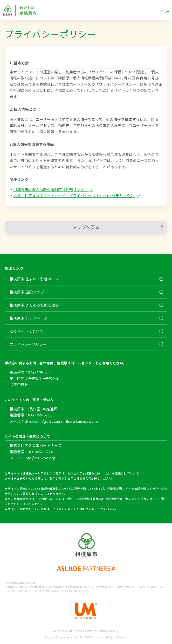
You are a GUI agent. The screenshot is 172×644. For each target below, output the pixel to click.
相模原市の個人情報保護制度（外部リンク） (53, 189)
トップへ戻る (117, 227)
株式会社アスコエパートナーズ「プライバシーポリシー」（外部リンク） (76, 195)
